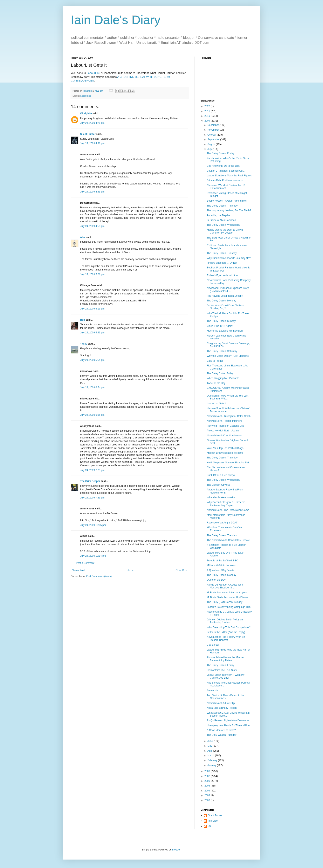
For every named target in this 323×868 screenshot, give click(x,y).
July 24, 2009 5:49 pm (92, 333)
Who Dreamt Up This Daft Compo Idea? (229, 627)
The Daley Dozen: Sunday (221, 321)
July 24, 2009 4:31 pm (92, 143)
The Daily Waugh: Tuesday (222, 735)
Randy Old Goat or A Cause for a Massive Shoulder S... (225, 586)
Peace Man (213, 691)
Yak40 (84, 344)
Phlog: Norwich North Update (223, 431)
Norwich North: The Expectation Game (228, 510)
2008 (208, 771)
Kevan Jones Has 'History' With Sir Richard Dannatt (226, 638)
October (212, 135)
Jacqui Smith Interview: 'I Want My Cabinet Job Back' (226, 676)
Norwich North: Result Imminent (224, 421)
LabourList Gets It (217, 404)
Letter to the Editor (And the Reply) (226, 632)
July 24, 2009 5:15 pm (92, 309)
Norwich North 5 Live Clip (221, 703)
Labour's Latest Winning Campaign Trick (229, 607)
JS (209, 826)
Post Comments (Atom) (99, 576)
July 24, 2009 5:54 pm (92, 360)
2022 (208, 106)
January (212, 765)
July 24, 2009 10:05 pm (93, 525)
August (212, 144)
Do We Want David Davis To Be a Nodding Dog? (225, 307)
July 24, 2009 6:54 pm (92, 387)
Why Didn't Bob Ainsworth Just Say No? (229, 258)
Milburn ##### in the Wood (222, 565)
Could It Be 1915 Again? (220, 326)
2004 (208, 791)
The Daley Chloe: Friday (220, 373)
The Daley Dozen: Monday (221, 301)
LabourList (93, 73)
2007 (208, 776)
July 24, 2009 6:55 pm (92, 415)
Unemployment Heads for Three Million (228, 725)
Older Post (181, 570)
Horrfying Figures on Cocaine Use (225, 426)
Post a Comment (85, 563)
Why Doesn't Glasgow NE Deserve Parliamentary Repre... (226, 504)
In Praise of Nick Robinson (221, 220)
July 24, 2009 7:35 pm (92, 498)
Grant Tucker (215, 815)
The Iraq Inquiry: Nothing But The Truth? (229, 210)
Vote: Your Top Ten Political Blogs (225, 448)
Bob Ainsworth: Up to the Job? (223, 166)
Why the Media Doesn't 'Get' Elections (228, 356)
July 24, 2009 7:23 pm (92, 470)
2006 (208, 781)
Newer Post (78, 570)
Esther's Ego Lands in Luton (222, 275)
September (214, 139)
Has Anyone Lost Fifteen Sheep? (225, 296)
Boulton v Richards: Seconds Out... (226, 171)
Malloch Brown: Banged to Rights (225, 453)
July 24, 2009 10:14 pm (93, 556)
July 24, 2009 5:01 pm (92, 274)
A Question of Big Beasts (221, 570)
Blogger (176, 850)
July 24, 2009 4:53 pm (92, 226)
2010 (208, 116)
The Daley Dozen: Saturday (222, 351)
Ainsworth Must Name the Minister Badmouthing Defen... (226, 659)
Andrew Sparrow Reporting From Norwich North (225, 491)
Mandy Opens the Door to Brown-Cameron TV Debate (225, 231)
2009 (208, 121)
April (210, 751)
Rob (83, 320)
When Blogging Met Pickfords (223, 378)
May (210, 746)
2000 (208, 800)
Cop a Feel (213, 645)
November (214, 130)
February (213, 760)
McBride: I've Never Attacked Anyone (227, 593)
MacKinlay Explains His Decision (225, 331)
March (211, 756)
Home (130, 570)
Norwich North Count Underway (224, 436)
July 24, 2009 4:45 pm (92, 192)
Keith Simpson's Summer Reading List (228, 463)
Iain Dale (213, 821)
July (210, 149)
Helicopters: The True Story (222, 670)
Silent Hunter (88, 134)
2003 (208, 795)
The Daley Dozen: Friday (221, 153)
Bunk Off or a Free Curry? (221, 475)
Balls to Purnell (215, 361)
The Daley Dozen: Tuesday (222, 253)
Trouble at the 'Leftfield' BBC (222, 561)
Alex (83, 237)
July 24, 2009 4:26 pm (92, 123)
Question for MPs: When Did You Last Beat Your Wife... (228, 397)
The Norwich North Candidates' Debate (228, 540)
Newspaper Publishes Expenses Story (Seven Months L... (228, 289)
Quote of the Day (216, 580)
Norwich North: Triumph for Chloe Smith (229, 416)
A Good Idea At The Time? (221, 730)
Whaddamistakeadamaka (221, 497)
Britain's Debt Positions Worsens (225, 180)
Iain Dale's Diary (116, 20)
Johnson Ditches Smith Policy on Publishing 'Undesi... (225, 621)
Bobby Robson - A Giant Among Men (227, 201)
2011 (208, 111)
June (210, 741)
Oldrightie (86, 113)
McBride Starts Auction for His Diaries (227, 597)
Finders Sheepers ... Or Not (222, 263)
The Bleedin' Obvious (219, 485)
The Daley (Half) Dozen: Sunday (225, 602)
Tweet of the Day (216, 383)
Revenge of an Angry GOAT (222, 523)
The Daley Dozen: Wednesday (224, 225)
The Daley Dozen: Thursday (222, 206)
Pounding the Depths (218, 215)
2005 (208, 786)
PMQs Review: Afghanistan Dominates (228, 720)
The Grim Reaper (90, 481)
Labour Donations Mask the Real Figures (229, 176)
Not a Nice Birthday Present (222, 708)
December (214, 125)
